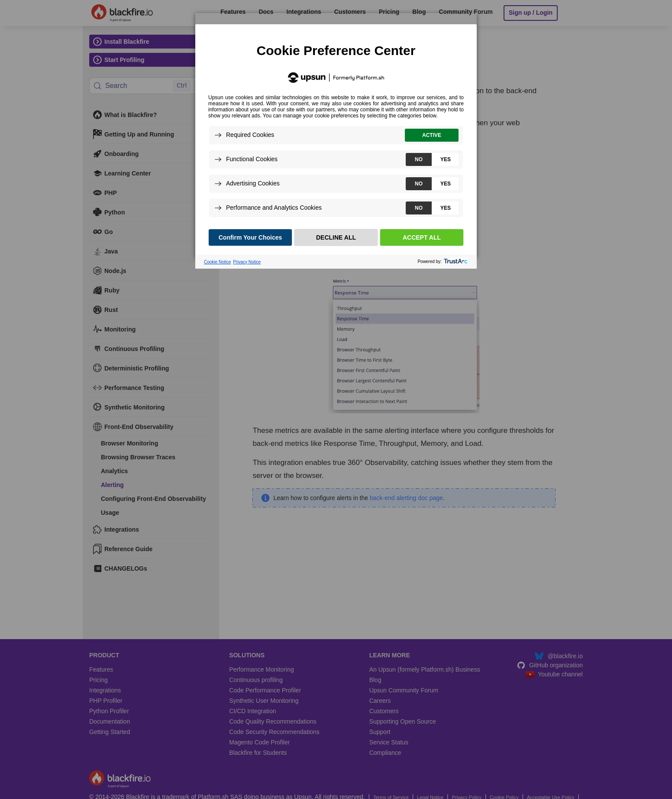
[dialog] (336, 135)
